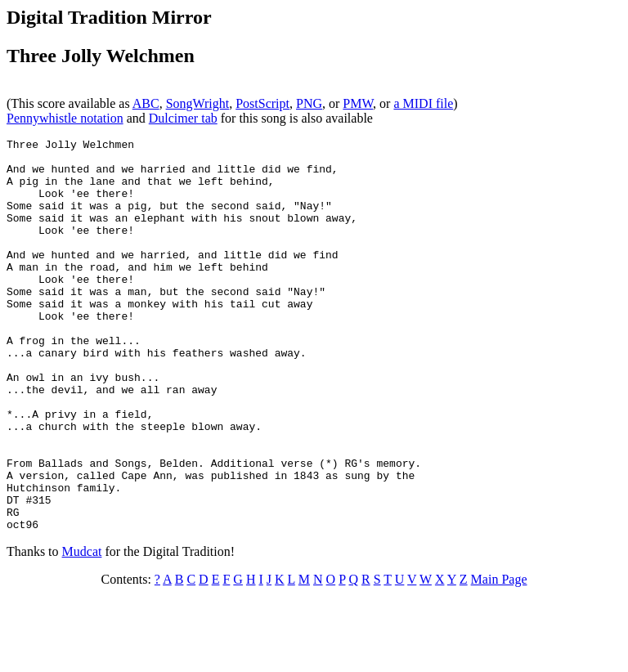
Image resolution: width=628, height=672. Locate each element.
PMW (358, 103)
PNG (309, 103)
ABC (146, 103)
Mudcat (82, 630)
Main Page (499, 658)
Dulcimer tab (183, 118)
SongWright (198, 103)
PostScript (262, 103)
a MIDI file (423, 103)
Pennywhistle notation (65, 118)
